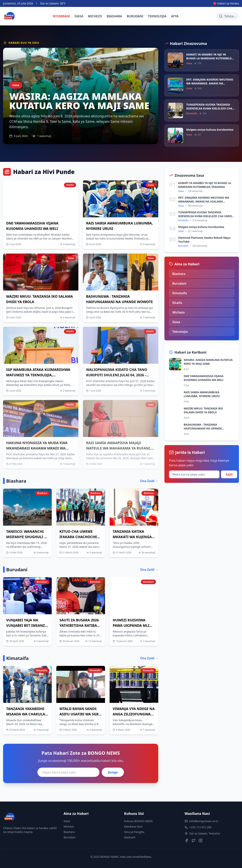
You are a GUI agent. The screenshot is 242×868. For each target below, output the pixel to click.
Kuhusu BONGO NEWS (138, 821)
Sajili (229, 474)
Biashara (69, 832)
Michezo (69, 826)
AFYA (175, 16)
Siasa (67, 821)
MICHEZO (95, 16)
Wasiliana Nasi (133, 826)
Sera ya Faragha (134, 832)
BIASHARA (114, 16)
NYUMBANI (61, 16)
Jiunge (113, 772)
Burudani (70, 837)
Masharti (130, 837)
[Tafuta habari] (227, 16)
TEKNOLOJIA (157, 16)
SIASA (79, 16)
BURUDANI (135, 16)
